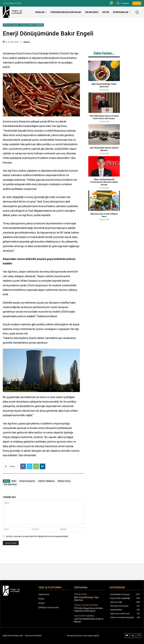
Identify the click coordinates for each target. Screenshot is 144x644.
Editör (27, 42)
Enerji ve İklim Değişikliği (32, 25)
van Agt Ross (10, 484)
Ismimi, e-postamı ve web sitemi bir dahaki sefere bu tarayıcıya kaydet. (37, 536)
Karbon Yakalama (46, 481)
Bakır (14, 481)
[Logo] (15, 12)
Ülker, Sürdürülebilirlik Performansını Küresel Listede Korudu (104, 182)
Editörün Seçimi (11, 25)
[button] (137, 12)
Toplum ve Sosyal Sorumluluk (86, 605)
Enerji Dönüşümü (27, 481)
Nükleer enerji (64, 481)
